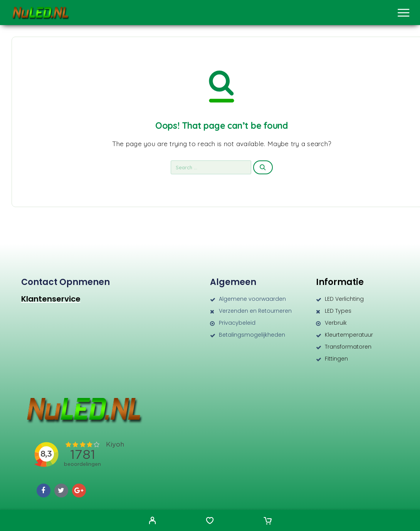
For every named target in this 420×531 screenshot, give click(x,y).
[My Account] (152, 521)
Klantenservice (51, 299)
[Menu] (403, 13)
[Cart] (268, 521)
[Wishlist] (210, 521)
